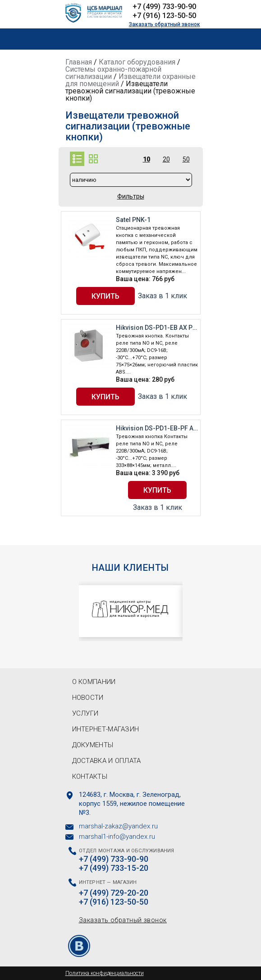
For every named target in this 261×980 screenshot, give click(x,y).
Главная (79, 62)
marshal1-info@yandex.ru (117, 837)
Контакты (90, 777)
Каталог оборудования (137, 62)
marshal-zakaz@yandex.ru (118, 826)
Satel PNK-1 (133, 220)
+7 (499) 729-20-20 (114, 893)
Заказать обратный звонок (165, 24)
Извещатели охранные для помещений (130, 80)
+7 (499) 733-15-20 (114, 868)
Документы (93, 745)
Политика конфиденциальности (105, 973)
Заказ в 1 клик (163, 296)
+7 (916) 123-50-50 (164, 16)
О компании (94, 682)
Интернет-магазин (106, 729)
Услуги (85, 713)
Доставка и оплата (107, 761)
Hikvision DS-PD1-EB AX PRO (157, 328)
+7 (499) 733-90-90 (164, 7)
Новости (88, 698)
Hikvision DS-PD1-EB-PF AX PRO (157, 428)
